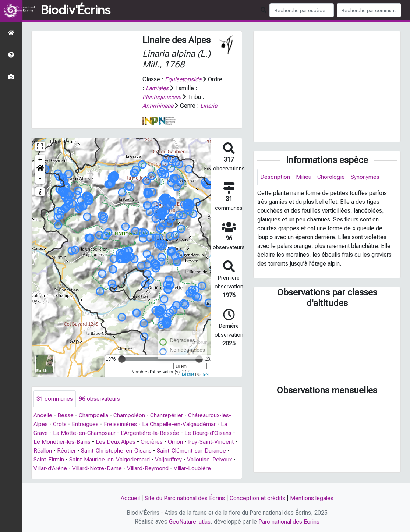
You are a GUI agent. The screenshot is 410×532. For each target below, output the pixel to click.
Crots (60, 424)
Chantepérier (169, 415)
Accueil (129, 498)
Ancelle (43, 415)
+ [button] (40, 160)
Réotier (67, 451)
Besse (66, 415)
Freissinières (121, 424)
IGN (205, 374)
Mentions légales (312, 498)
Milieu (304, 177)
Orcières (153, 442)
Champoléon (131, 415)
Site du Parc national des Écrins (184, 498)
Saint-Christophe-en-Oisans (117, 451)
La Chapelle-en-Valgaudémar (180, 424)
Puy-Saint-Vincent (212, 442)
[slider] (122, 359)
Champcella (95, 415)
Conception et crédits (258, 498)
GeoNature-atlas (190, 522)
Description (275, 177)
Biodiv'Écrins (76, 10)
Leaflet (188, 374)
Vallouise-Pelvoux (212, 459)
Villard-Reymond (150, 468)
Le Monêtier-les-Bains (62, 442)
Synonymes (366, 177)
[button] (40, 169)
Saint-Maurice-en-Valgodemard (110, 459)
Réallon (43, 451)
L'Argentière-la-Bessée (151, 433)
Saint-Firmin (49, 459)
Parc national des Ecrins (289, 522)
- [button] (40, 179)
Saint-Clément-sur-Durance (193, 451)
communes (55, 399)
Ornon (176, 442)
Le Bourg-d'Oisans (209, 433)
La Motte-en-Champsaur (85, 433)
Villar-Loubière (195, 468)
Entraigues (86, 424)
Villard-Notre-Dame (98, 468)
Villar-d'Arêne (51, 468)
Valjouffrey (170, 459)
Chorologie (332, 177)
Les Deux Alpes (116, 442)
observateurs (99, 399)
